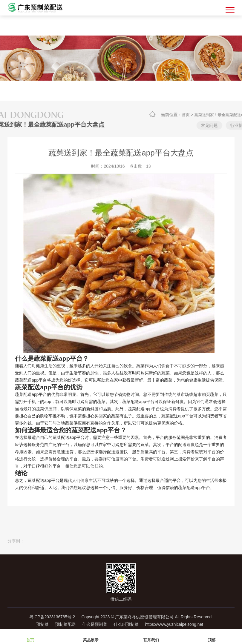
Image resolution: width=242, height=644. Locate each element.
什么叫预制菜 (126, 624)
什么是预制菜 (94, 624)
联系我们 (151, 636)
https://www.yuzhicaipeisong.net (176, 624)
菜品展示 (91, 636)
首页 (196, 115)
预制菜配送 (63, 624)
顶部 (212, 636)
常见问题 (220, 125)
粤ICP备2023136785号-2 (51, 617)
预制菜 (38, 624)
